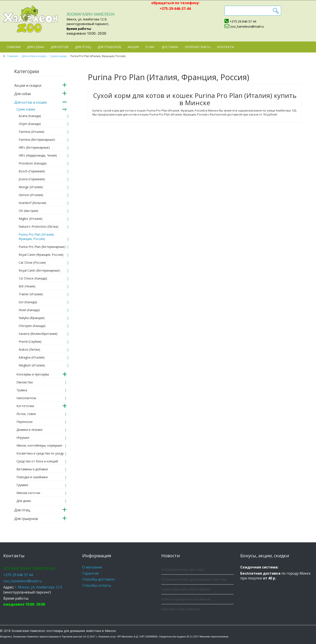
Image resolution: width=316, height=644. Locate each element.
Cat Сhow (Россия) (32, 262)
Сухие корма (58, 56)
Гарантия (90, 573)
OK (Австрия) (28, 211)
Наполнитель (26, 398)
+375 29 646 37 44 (243, 21)
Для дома (24, 501)
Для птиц (83, 47)
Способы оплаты (97, 585)
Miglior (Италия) (31, 219)
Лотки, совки (26, 414)
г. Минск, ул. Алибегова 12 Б (39, 587)
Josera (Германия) (32, 179)
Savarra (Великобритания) (38, 334)
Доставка (170, 47)
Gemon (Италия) (31, 195)
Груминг (22, 485)
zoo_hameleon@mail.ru (247, 26)
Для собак (36, 47)
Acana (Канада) (30, 116)
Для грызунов (109, 47)
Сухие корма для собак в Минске (186, 589)
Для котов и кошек (34, 56)
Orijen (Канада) (30, 124)
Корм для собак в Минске (180, 609)
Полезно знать (198, 47)
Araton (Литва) (29, 349)
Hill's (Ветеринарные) (34, 147)
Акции (133, 47)
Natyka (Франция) (32, 318)
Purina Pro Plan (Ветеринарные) (42, 247)
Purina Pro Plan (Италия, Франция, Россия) (37, 237)
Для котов (60, 47)
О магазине (92, 567)
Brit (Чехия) (27, 286)
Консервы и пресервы (33, 374)
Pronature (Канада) (33, 163)
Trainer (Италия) (31, 294)
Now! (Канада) (29, 310)
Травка (22, 390)
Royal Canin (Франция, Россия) (41, 255)
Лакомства (25, 382)
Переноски (24, 422)
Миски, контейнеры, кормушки (39, 445)
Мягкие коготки (28, 493)
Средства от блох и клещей (37, 461)
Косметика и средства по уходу (40, 453)
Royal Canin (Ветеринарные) (39, 270)
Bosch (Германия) (32, 171)
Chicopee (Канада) (32, 326)
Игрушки (23, 437)
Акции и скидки (28, 85)
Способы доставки (98, 579)
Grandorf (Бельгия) (32, 203)
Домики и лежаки (29, 430)
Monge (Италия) (31, 187)
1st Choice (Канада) (33, 278)
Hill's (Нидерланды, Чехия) (38, 155)
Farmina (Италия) (31, 132)
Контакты (226, 47)
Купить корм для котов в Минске (186, 599)
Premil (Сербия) (30, 342)
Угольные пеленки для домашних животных (194, 579)
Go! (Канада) (28, 302)
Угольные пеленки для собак (183, 569)
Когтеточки (25, 406)
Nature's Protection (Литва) (39, 226)
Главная (13, 47)
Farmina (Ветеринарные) (37, 140)
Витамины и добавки (32, 469)
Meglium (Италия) (32, 365)
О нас (150, 47)
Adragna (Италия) (32, 357)
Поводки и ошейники (32, 477)
